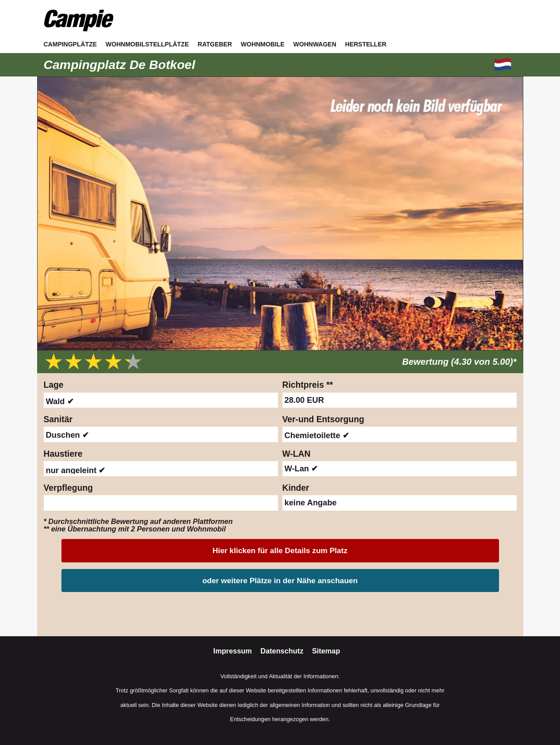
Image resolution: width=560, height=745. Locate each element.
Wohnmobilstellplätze (147, 44)
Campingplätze (70, 44)
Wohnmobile (263, 44)
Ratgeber (215, 44)
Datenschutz (283, 651)
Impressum (234, 651)
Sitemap (326, 651)
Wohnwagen (315, 44)
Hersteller (366, 44)
